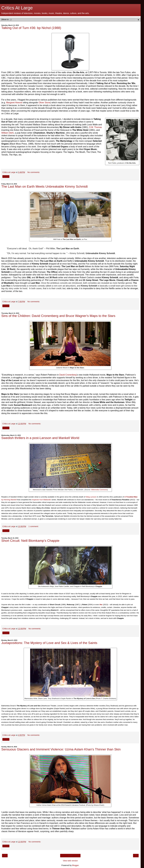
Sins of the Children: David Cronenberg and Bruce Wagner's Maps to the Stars (58, 316)
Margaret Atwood (14, 103)
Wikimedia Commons (99, 490)
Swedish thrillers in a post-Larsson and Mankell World (40, 438)
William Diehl (7, 133)
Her (101, 605)
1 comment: (34, 526)
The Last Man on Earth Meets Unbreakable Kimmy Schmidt (45, 186)
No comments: (34, 172)
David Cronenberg (68, 375)
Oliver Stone (44, 103)
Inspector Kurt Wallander (41, 500)
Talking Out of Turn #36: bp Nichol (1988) (31, 28)
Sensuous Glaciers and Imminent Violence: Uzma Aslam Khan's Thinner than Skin (61, 749)
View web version (70, 861)
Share (6, 177)
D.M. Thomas (96, 127)
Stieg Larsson (91, 497)
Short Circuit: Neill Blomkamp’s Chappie (30, 541)
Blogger (75, 865)
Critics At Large (17, 8)
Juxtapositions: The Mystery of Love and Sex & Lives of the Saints (49, 643)
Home (70, 856)
